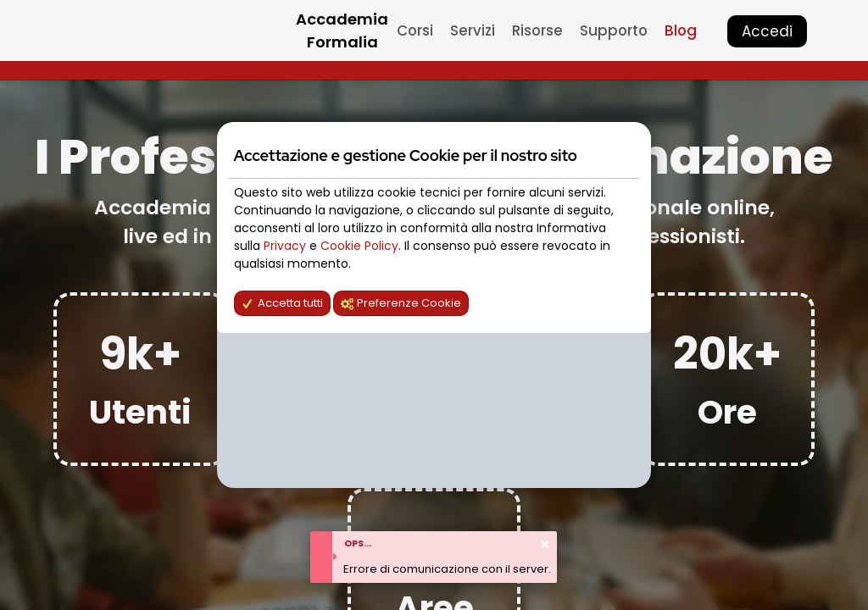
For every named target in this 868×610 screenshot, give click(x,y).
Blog (681, 30)
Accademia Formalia (342, 30)
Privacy (287, 246)
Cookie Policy (359, 246)
